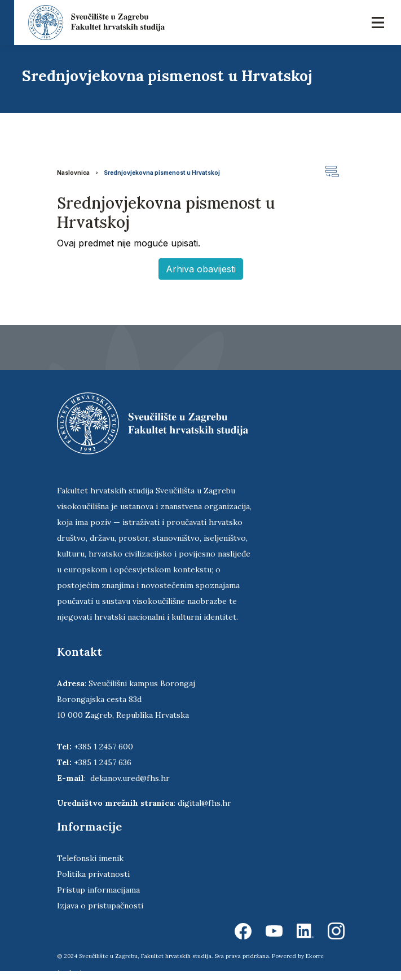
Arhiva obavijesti (201, 269)
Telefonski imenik (90, 858)
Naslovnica (73, 173)
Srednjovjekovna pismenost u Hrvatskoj (162, 173)
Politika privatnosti (93, 874)
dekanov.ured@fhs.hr (130, 778)
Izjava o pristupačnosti (100, 906)
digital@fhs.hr (204, 803)
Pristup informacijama (98, 890)
